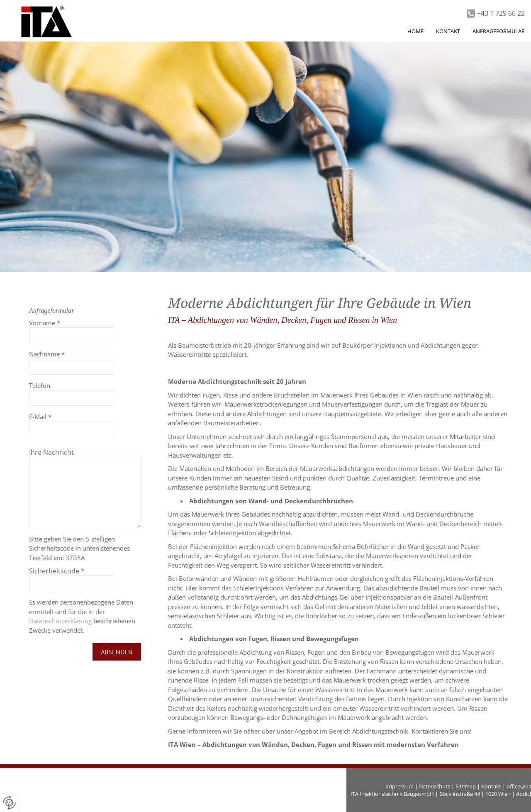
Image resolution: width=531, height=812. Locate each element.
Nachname (47, 354)
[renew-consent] (9, 803)
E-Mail (40, 417)
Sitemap (466, 786)
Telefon (40, 385)
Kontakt (491, 786)
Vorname (45, 323)
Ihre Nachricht (51, 452)
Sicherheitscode (57, 571)
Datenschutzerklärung (60, 621)
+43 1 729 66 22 (501, 13)
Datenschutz (435, 786)
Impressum (399, 786)
